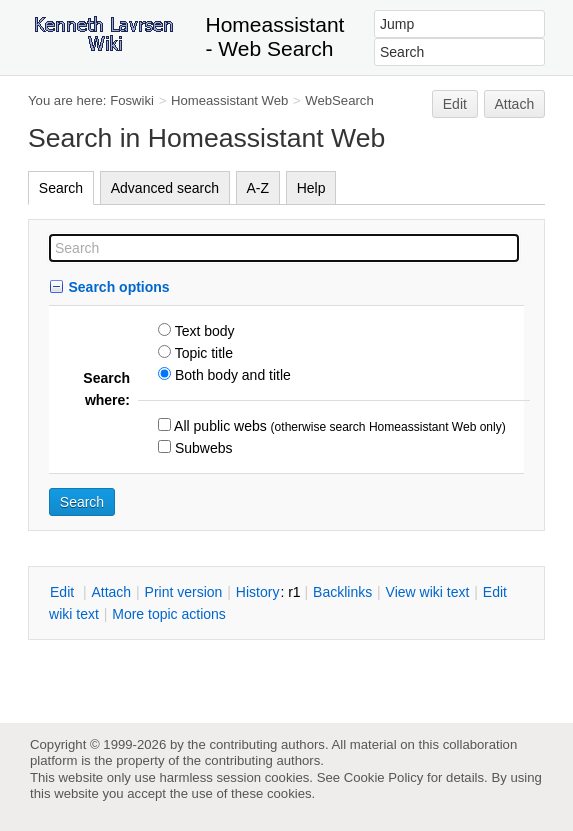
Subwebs (201, 448)
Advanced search (165, 188)
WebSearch (339, 100)
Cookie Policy (384, 777)
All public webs (219, 426)
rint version (184, 592)
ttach (111, 592)
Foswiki (132, 100)
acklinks (342, 592)
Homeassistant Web (229, 100)
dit (64, 592)
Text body (203, 331)
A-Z (258, 188)
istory (258, 592)
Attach (515, 104)
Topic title (202, 353)
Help (311, 188)
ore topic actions (169, 614)
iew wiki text (428, 592)
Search (61, 188)
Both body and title (231, 375)
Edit (455, 104)
